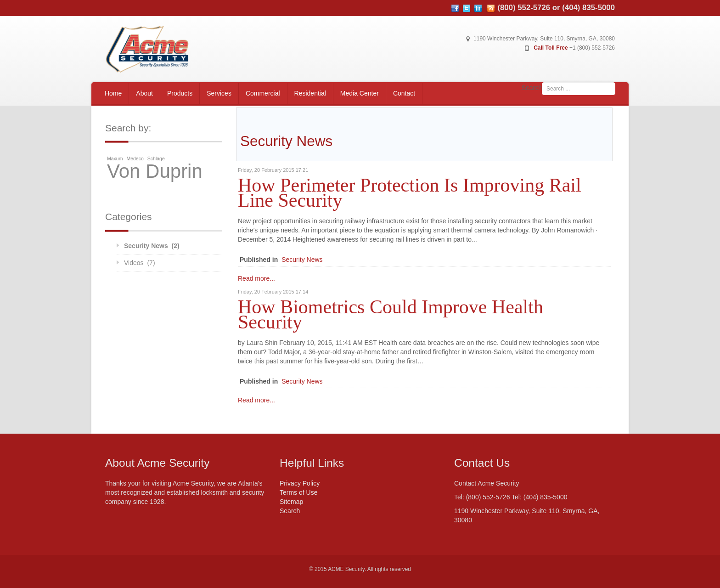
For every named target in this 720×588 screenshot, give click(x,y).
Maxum (115, 158)
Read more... (256, 278)
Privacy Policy (300, 483)
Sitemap (291, 502)
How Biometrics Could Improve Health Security (391, 314)
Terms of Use (298, 492)
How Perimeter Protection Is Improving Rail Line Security (410, 192)
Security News (302, 260)
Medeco (135, 158)
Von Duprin (155, 171)
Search (532, 88)
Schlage (156, 158)
